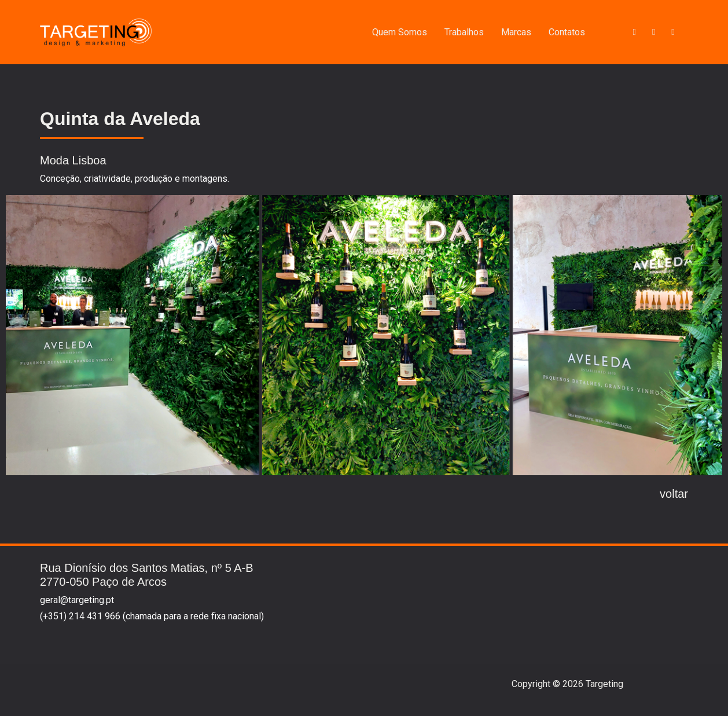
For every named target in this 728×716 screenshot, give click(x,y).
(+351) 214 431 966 (80, 616)
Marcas (516, 32)
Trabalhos (464, 32)
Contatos (567, 32)
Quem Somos (400, 32)
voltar (674, 494)
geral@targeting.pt (77, 600)
